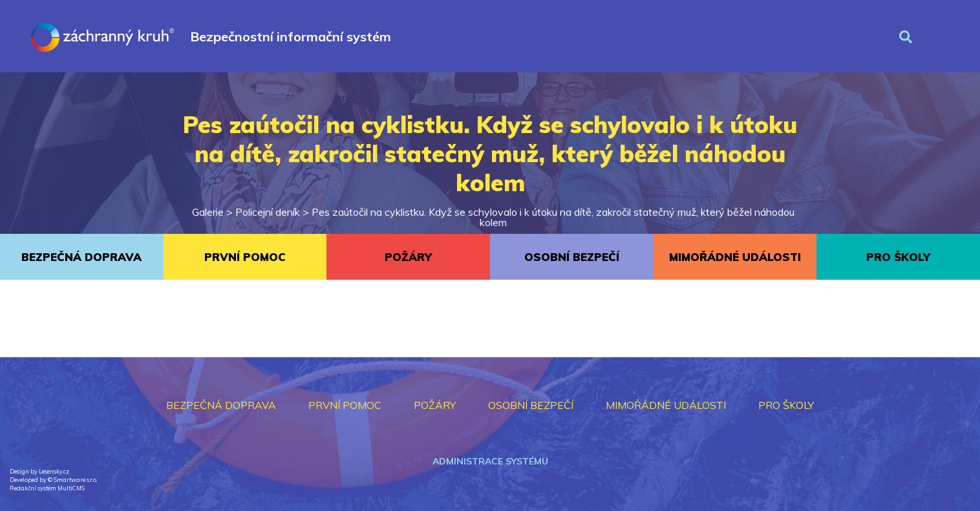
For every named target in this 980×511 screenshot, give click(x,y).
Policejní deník (268, 212)
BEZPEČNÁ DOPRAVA (81, 257)
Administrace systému (490, 461)
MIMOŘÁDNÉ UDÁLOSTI (735, 257)
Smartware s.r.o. (75, 480)
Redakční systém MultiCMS (47, 488)
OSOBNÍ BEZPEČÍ (572, 257)
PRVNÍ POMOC (245, 257)
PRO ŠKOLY (898, 257)
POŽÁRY (408, 257)
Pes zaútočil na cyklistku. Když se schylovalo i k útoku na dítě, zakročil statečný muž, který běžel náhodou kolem (553, 217)
